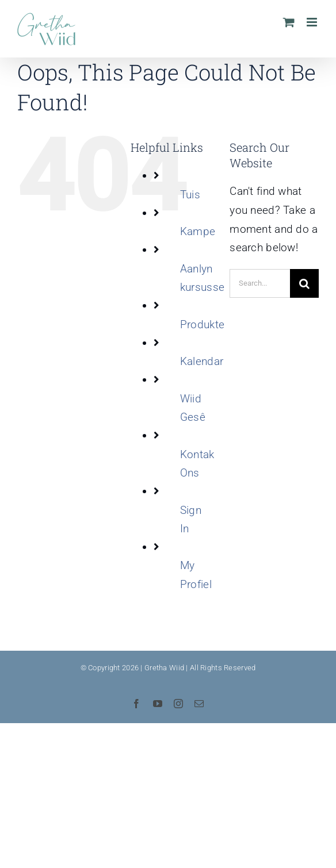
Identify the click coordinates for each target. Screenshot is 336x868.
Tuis (190, 195)
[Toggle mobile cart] (289, 22)
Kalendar (202, 361)
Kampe (198, 231)
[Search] (304, 283)
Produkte (202, 324)
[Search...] (260, 283)
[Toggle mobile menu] (313, 22)
